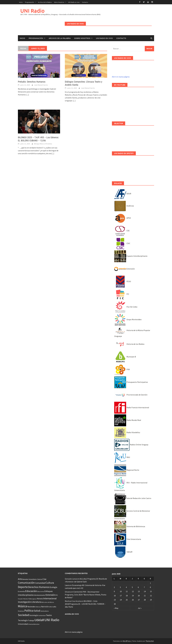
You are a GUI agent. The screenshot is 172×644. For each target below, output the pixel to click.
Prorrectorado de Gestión (131, 395)
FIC (122, 294)
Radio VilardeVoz (127, 432)
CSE (122, 231)
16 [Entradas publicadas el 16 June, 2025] (115, 595)
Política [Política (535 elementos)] (29, 610)
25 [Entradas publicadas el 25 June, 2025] (127, 600)
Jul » (140, 608)
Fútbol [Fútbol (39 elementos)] (30, 599)
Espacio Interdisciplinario (131, 256)
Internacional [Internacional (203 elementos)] (50, 598)
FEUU (123, 281)
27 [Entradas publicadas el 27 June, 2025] (139, 600)
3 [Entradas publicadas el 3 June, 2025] (120, 587)
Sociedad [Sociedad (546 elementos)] (23, 615)
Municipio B (125, 357)
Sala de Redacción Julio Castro (133, 498)
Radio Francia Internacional (132, 407)
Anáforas (124, 206)
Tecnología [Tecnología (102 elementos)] (23, 620)
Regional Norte (127, 470)
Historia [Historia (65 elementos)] (40, 598)
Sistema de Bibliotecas (130, 526)
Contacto (85, 2)
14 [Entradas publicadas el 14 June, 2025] (145, 591)
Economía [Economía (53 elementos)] (21, 591)
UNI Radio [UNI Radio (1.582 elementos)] (52, 620)
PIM (122, 369)
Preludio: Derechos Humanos (32, 82)
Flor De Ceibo (126, 307)
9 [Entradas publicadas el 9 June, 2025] (114, 591)
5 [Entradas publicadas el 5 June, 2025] (132, 587)
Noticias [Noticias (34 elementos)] (38, 607)
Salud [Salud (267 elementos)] (37, 611)
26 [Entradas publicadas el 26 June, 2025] (133, 600)
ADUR (123, 193)
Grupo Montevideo (128, 319)
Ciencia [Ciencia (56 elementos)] (40, 579)
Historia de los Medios (129, 344)
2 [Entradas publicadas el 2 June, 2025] (114, 587)
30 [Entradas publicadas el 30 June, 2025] (115, 604)
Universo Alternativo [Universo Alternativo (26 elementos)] (34, 624)
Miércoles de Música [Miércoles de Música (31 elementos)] (48, 602)
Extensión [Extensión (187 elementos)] (50, 595)
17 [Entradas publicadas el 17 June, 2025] (121, 595)
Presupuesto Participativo (131, 382)
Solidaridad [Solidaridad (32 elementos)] (42, 615)
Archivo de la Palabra (45, 2)
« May (116, 608)
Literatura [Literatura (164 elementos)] (36, 602)
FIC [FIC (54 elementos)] (57, 595)
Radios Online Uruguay (131, 444)
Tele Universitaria (128, 539)
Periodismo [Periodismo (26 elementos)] (21, 611)
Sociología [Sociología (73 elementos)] (34, 615)
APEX (122, 218)
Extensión (124, 269)
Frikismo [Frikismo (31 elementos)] (25, 599)
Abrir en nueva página (121, 77)
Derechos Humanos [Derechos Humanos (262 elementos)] (39, 587)
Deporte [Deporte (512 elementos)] (23, 587)
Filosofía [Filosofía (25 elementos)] (20, 599)
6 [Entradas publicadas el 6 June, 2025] (138, 587)
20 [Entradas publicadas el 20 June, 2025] (139, 595)
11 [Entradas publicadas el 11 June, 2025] (127, 591)
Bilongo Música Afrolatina (43, 144)
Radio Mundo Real (128, 420)
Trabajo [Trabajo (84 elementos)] (31, 620)
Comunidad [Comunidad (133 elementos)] (40, 583)
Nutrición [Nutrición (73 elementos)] (45, 606)
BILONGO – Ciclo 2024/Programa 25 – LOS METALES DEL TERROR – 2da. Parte (85, 604)
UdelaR (123, 552)
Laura (67, 585)
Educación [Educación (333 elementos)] (31, 591)
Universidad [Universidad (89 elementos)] (23, 624)
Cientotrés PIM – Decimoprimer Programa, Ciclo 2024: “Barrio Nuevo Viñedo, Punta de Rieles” (86, 594)
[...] (28, 94)
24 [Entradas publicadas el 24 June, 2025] (121, 600)
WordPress (127, 641)
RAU (122, 457)
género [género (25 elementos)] (35, 599)
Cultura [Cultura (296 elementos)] (50, 583)
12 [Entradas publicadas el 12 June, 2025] (133, 591)
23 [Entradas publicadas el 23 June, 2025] (115, 600)
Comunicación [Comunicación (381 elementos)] (26, 583)
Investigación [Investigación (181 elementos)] (24, 602)
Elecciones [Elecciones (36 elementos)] (41, 591)
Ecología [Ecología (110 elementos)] (53, 587)
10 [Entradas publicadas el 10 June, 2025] (121, 591)
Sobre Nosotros (59, 2)
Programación (30, 2)
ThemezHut (150, 641)
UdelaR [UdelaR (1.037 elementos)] (39, 620)
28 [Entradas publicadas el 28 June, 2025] (145, 600)
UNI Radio (32, 11)
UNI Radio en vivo (74, 2)
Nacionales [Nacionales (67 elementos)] (31, 606)
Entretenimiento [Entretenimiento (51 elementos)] (40, 595)
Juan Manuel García (41, 85)
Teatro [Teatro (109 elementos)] (49, 615)
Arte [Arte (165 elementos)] (20, 579)
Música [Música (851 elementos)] (22, 606)
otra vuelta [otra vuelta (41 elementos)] (53, 607)
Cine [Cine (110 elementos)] (44, 579)
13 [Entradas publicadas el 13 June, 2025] (139, 591)
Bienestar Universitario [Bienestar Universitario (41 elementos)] (30, 579)
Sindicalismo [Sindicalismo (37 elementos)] (45, 611)
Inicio (21, 2)
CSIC (122, 243)
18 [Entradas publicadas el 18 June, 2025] (127, 595)
